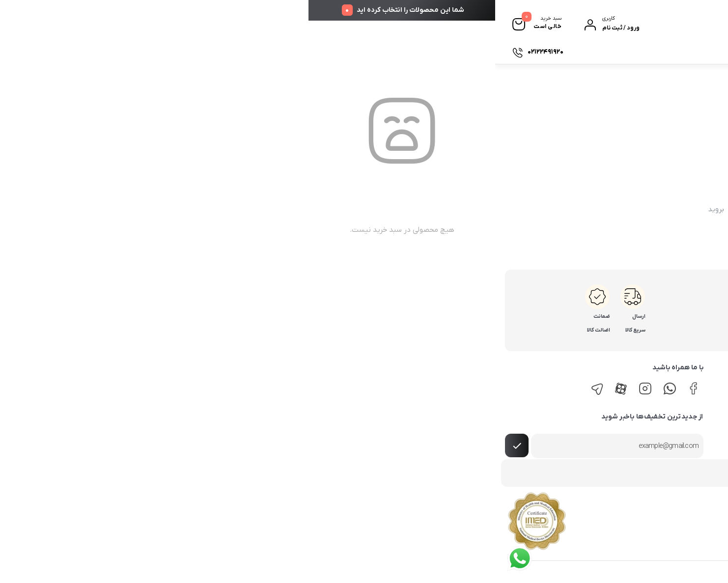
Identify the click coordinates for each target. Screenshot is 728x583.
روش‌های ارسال (700, 399)
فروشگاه (624, 52)
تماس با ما (453, 52)
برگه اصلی (280, 209)
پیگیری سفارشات (559, 52)
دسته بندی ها (679, 52)
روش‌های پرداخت (697, 414)
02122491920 (651, 302)
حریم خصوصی (547, 414)
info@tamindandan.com (634, 338)
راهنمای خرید (703, 385)
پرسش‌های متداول (542, 429)
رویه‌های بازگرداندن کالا (690, 429)
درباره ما (509, 52)
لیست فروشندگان (543, 399)
